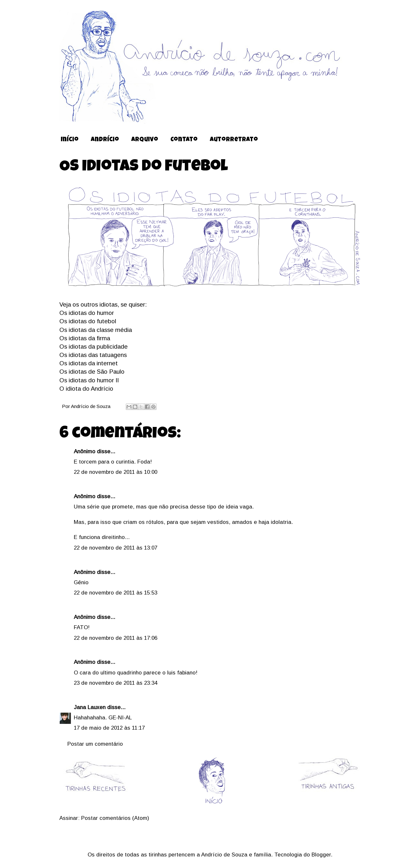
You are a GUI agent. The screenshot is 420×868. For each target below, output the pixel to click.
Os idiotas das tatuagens (93, 355)
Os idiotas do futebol (88, 321)
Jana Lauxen (90, 707)
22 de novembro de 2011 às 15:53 (116, 593)
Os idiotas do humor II (89, 380)
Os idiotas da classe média (96, 330)
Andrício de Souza (91, 406)
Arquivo (145, 140)
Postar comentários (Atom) (115, 818)
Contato (184, 140)
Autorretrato (234, 140)
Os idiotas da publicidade (94, 347)
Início (70, 140)
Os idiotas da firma (85, 338)
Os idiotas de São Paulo (92, 372)
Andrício (105, 140)
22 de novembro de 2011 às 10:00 (116, 472)
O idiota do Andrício (86, 389)
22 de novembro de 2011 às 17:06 (116, 638)
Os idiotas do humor (87, 313)
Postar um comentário (95, 744)
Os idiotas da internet (89, 363)
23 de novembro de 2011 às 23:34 (116, 683)
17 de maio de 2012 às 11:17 (109, 728)
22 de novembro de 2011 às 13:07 (116, 548)
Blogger (321, 855)
